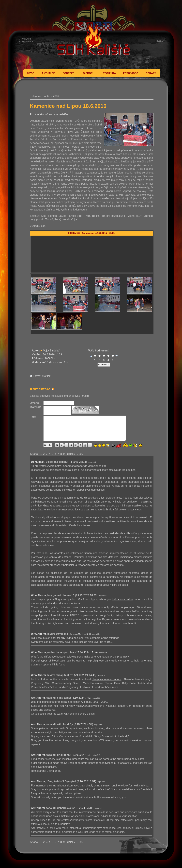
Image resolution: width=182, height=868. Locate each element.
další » (71, 454)
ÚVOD (31, 73)
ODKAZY (151, 73)
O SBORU (89, 73)
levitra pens (76, 657)
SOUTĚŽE (69, 73)
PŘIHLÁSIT (26, 39)
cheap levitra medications (107, 679)
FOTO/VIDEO (131, 73)
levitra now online (122, 599)
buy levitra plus (70, 638)
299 (81, 454)
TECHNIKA (109, 73)
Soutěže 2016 (51, 96)
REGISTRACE (28, 41)
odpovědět (92, 462)
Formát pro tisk (40, 376)
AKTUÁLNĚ (49, 73)
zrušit (85, 396)
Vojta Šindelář (51, 351)
